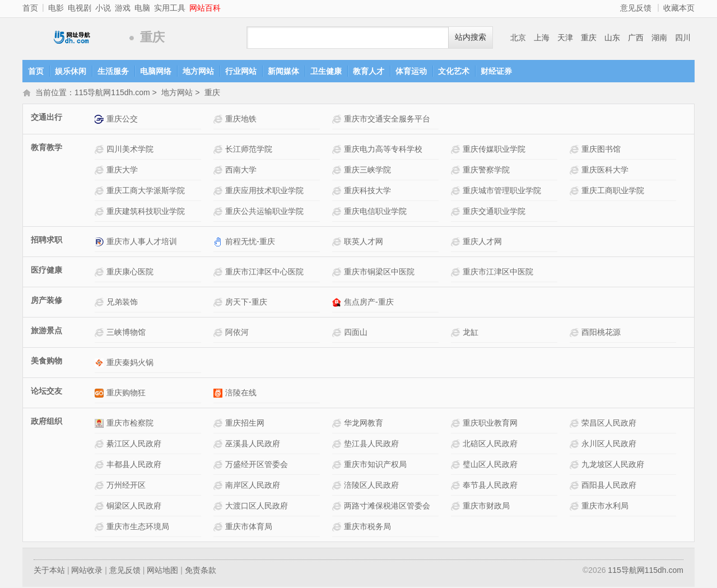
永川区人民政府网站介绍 (576, 445)
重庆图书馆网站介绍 (576, 150)
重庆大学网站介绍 (101, 171)
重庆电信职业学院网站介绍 (338, 213)
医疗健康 (46, 271)
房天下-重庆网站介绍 (219, 303)
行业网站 (241, 71)
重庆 (589, 38)
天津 (565, 38)
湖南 (659, 38)
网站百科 (205, 8)
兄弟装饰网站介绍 (101, 303)
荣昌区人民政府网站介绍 (576, 424)
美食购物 (46, 362)
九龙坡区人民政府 (613, 465)
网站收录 (87, 571)
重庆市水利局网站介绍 (576, 507)
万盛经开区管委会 (257, 465)
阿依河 (237, 333)
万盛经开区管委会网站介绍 (219, 466)
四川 (683, 38)
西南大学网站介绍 (219, 171)
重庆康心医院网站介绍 (101, 273)
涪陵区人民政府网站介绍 (338, 486)
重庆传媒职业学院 (494, 150)
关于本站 (49, 571)
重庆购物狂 (126, 394)
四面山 (356, 333)
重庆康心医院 (130, 273)
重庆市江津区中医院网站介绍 (457, 273)
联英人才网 (364, 242)
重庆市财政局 (486, 507)
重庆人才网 (482, 242)
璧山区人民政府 (490, 465)
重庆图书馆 (601, 150)
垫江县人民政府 (371, 445)
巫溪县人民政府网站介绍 (219, 445)
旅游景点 (46, 332)
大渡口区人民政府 (257, 507)
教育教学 (46, 148)
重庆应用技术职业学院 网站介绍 (219, 192)
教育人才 (369, 71)
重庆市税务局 (367, 528)
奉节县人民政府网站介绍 (457, 486)
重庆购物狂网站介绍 (101, 394)
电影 (56, 8)
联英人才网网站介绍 (338, 243)
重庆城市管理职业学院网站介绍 (457, 192)
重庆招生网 (245, 424)
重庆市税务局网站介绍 (338, 528)
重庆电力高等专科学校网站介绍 (338, 150)
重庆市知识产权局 (375, 465)
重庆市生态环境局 (138, 528)
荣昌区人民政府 (609, 424)
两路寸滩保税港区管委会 (387, 507)
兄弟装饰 (122, 303)
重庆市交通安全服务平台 (387, 120)
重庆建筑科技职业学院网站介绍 (101, 213)
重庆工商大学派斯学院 (146, 192)
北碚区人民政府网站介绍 (457, 445)
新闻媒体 (283, 71)
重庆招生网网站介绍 (219, 424)
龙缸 (471, 333)
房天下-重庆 (246, 303)
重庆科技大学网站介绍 (338, 192)
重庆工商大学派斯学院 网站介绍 (101, 192)
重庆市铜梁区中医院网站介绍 (338, 273)
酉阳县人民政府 (609, 486)
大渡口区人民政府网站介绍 (219, 507)
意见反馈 (636, 8)
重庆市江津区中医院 (498, 273)
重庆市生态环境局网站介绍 (101, 528)
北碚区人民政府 (490, 445)
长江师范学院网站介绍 (219, 150)
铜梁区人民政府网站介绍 (101, 507)
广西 (636, 38)
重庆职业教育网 (490, 424)
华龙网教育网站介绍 (338, 424)
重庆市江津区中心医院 (264, 273)
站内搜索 (471, 37)
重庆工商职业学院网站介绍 (576, 192)
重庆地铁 (241, 120)
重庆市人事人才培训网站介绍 (101, 243)
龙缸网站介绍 (457, 333)
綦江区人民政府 (134, 445)
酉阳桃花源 (601, 333)
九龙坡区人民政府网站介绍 (576, 466)
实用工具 (170, 8)
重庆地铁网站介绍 (219, 120)
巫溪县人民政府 (253, 445)
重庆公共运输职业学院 (264, 212)
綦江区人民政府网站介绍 (101, 445)
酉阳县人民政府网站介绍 (576, 486)
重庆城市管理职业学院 (502, 192)
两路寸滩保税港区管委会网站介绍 (338, 507)
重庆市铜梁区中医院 (379, 273)
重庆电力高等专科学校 (383, 150)
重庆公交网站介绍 (101, 120)
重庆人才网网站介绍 (457, 243)
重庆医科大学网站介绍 (576, 171)
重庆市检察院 (130, 424)
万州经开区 (126, 486)
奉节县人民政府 (490, 486)
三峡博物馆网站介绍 (101, 333)
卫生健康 (326, 71)
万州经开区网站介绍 (101, 486)
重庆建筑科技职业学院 (146, 212)
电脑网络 (156, 71)
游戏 (123, 8)
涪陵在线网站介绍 (219, 394)
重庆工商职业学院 (613, 192)
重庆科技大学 (367, 192)
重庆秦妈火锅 (130, 363)
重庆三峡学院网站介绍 (338, 171)
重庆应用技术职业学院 (264, 192)
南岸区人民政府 (253, 486)
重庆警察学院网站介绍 (457, 171)
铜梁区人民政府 (134, 507)
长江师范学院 (249, 150)
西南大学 (241, 171)
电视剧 (80, 8)
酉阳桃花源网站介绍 (576, 333)
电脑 (142, 8)
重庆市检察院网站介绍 (101, 424)
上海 (542, 38)
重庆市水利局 (605, 507)
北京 (518, 38)
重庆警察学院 (486, 171)
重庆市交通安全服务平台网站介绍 (338, 120)
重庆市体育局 (249, 528)
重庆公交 (122, 120)
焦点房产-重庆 (369, 303)
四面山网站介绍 (338, 333)
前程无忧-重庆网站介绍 (219, 243)
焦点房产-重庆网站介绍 (338, 303)
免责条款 (201, 571)
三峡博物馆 (126, 333)
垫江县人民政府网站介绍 (338, 445)
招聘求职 (46, 241)
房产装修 (46, 301)
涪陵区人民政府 (371, 486)
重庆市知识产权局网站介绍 (338, 466)
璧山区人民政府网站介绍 (457, 466)
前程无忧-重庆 (250, 242)
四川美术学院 (130, 150)
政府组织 (46, 422)
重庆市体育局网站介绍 (219, 528)
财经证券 (496, 71)
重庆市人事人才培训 (142, 242)
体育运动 (411, 71)
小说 (103, 8)
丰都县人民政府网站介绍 (101, 466)
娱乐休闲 (71, 71)
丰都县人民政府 (134, 465)
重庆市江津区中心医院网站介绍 (219, 273)
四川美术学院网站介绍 (101, 150)
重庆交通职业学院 (494, 212)
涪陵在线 (241, 394)
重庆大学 (122, 171)
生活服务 (113, 71)
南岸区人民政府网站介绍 (219, 486)
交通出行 (46, 118)
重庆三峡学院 (367, 171)
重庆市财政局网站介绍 (457, 507)
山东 (612, 38)
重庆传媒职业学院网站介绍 (457, 150)
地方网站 (198, 71)
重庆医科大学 (605, 171)
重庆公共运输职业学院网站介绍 (219, 213)
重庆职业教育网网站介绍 (457, 424)
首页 (30, 8)
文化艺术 (454, 71)
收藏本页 (679, 8)
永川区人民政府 (609, 445)
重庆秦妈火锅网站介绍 (101, 364)
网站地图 (162, 571)
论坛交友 (46, 392)
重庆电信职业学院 (375, 212)
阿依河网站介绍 (219, 333)
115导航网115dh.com (73, 38)
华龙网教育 (364, 424)
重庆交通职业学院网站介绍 (457, 213)
